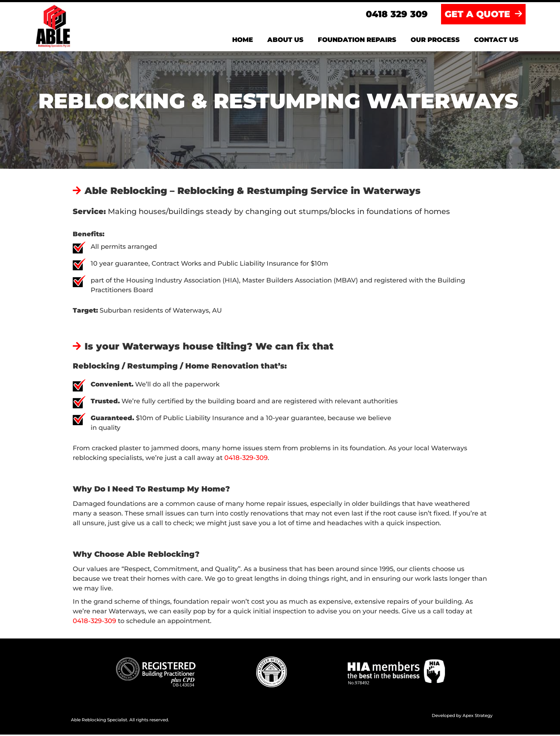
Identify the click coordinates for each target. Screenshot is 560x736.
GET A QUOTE (483, 15)
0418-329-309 (246, 459)
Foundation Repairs (357, 41)
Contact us (496, 41)
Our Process (435, 41)
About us (285, 41)
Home (243, 41)
